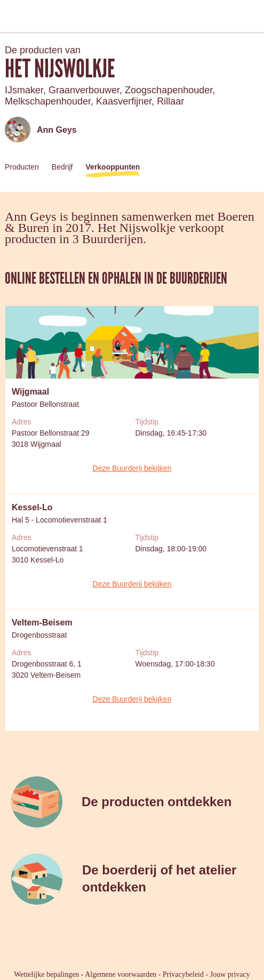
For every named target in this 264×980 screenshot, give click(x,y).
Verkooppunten (113, 167)
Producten (22, 167)
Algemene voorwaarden (121, 974)
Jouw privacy (230, 974)
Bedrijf (62, 167)
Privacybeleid (183, 974)
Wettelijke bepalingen (46, 974)
